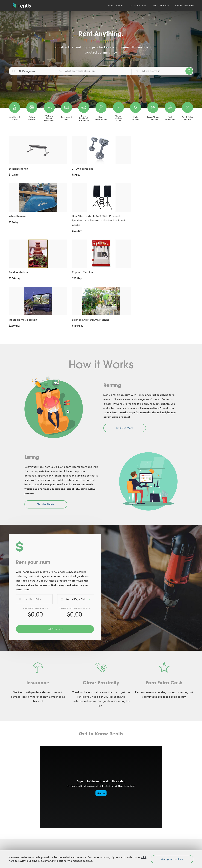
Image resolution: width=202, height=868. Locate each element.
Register (189, 6)
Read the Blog (160, 6)
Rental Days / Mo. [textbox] (76, 504)
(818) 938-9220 (112, 835)
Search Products (189, 71)
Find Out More (125, 333)
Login (178, 6)
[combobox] (35, 71)
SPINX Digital (171, 843)
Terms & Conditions (20, 835)
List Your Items (138, 6)
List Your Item (55, 534)
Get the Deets (46, 410)
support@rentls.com (116, 843)
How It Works (116, 6)
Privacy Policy (17, 843)
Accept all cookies (172, 859)
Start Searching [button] (101, 781)
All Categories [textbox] (27, 71)
